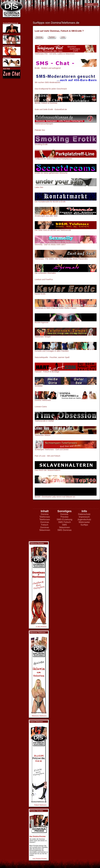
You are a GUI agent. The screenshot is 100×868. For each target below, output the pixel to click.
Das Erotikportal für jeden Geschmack (51, 89)
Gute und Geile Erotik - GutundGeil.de (51, 109)
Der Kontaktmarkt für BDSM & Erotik (50, 202)
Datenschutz (84, 514)
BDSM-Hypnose (42, 322)
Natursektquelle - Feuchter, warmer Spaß (52, 357)
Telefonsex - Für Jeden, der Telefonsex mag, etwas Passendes (61, 259)
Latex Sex (39, 187)
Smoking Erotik (41, 144)
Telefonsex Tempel (43, 337)
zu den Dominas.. (42, 627)
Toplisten (52, 37)
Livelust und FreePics (44, 279)
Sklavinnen (45, 530)
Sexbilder (39, 386)
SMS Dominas (64, 530)
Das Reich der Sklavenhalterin (48, 470)
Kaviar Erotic (40, 294)
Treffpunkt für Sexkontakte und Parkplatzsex (53, 159)
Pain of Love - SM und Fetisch (47, 456)
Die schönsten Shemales (45, 273)
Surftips (84, 525)
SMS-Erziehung (64, 519)
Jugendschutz (84, 519)
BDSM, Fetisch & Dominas (46, 103)
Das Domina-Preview (38, 836)
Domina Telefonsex (43, 400)
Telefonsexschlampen (44, 124)
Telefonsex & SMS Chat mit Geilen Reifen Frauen (56, 308)
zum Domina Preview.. (40, 859)
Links (63, 37)
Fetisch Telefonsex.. (41, 805)
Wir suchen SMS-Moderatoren (48, 82)
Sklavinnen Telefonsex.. (40, 716)
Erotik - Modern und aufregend (48, 68)
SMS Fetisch (64, 522)
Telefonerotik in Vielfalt (44, 421)
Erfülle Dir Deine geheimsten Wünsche (51, 173)
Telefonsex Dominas (45, 521)
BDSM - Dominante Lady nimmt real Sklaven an (66, 496)
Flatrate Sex (40, 130)
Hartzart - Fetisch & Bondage (47, 372)
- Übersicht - (90, 4)
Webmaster (84, 522)
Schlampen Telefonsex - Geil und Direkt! (52, 449)
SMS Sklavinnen (64, 526)
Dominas (39, 37)
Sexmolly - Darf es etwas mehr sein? (50, 244)
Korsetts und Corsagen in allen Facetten (52, 351)
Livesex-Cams (41, 407)
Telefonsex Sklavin (43, 435)
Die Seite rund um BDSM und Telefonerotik (53, 230)
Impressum (84, 517)
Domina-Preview (64, 516)
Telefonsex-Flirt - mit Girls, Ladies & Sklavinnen (55, 54)
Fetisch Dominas (45, 526)
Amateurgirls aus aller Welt (46, 216)
